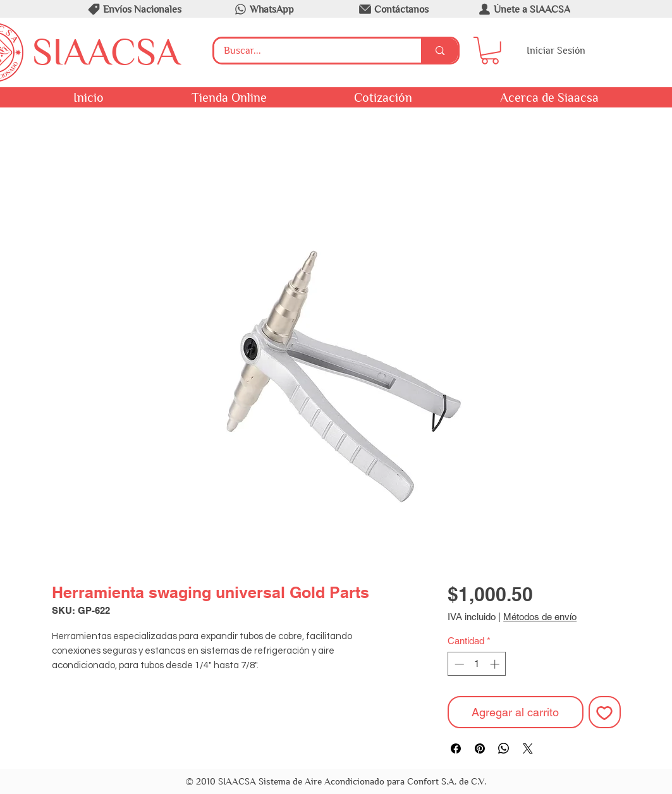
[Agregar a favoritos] (605, 712)
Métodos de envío (540, 617)
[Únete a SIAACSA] (523, 9)
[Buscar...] (309, 51)
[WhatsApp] (264, 9)
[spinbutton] (477, 664)
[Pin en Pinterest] (480, 748)
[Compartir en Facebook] (456, 748)
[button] (490, 51)
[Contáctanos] (393, 9)
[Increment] (496, 664)
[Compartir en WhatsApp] (504, 748)
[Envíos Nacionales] (134, 9)
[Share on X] (528, 748)
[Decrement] (458, 664)
